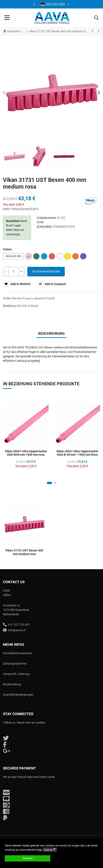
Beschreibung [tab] (51, 333)
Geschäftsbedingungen (18, 695)
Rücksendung (12, 684)
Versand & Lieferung (16, 674)
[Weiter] (98, 31)
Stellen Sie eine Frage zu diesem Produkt (29, 298)
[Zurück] (93, 31)
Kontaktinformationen (17, 653)
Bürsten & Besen (28, 306)
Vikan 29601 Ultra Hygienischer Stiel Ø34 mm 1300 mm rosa (26, 453)
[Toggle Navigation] (7, 18)
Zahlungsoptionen (15, 664)
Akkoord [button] (28, 858)
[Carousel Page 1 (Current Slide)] (49, 483)
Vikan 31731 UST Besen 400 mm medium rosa (24, 552)
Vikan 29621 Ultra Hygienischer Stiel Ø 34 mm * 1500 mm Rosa (77, 453)
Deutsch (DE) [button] (53, 4)
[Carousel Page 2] (55, 483)
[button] (34, 4)
